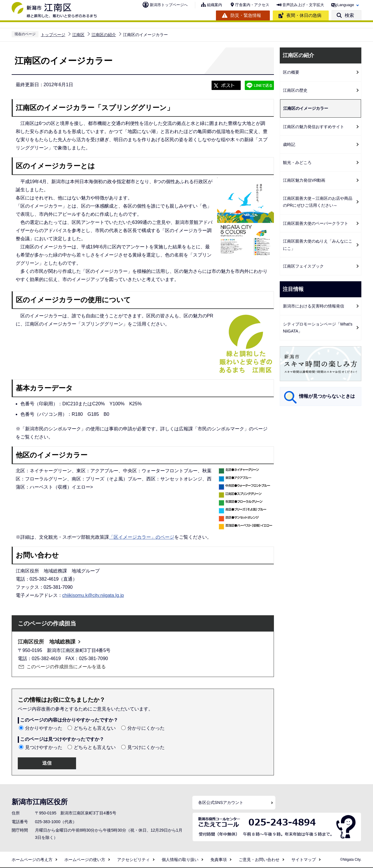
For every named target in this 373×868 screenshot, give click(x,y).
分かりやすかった (44, 728)
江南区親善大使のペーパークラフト (316, 223)
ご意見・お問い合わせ (259, 860)
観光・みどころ (297, 162)
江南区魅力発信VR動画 (304, 180)
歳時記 (289, 144)
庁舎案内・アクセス (252, 5)
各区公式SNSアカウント (221, 802)
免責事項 (219, 860)
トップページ (53, 35)
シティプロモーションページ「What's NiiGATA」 (318, 328)
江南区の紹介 (104, 35)
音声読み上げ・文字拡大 (303, 5)
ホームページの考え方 (32, 860)
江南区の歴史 (295, 90)
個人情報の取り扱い (180, 860)
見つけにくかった (146, 747)
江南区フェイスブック (303, 266)
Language (346, 5)
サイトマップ (304, 860)
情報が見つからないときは (327, 396)
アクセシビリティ (133, 860)
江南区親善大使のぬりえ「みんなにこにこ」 (318, 245)
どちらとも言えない (95, 728)
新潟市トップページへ (169, 5)
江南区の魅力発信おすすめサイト (314, 127)
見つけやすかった (44, 747)
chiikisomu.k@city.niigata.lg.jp (93, 595)
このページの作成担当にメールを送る (66, 667)
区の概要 (291, 72)
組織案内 (214, 5)
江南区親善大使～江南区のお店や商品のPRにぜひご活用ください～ (318, 202)
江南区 (78, 35)
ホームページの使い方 (85, 860)
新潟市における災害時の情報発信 (314, 306)
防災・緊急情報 (246, 15)
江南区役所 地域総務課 (47, 642)
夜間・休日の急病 (304, 15)
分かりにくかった (146, 728)
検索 (349, 15)
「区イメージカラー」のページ (142, 537)
